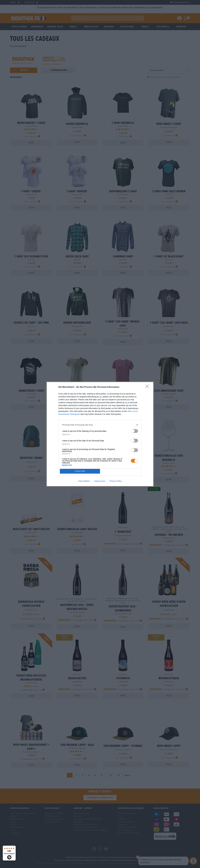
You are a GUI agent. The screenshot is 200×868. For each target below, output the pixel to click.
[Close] (148, 387)
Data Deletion (84, 481)
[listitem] (100, 425)
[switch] (134, 431)
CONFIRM (80, 471)
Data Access (100, 481)
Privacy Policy (116, 481)
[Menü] (14, 847)
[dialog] (100, 434)
